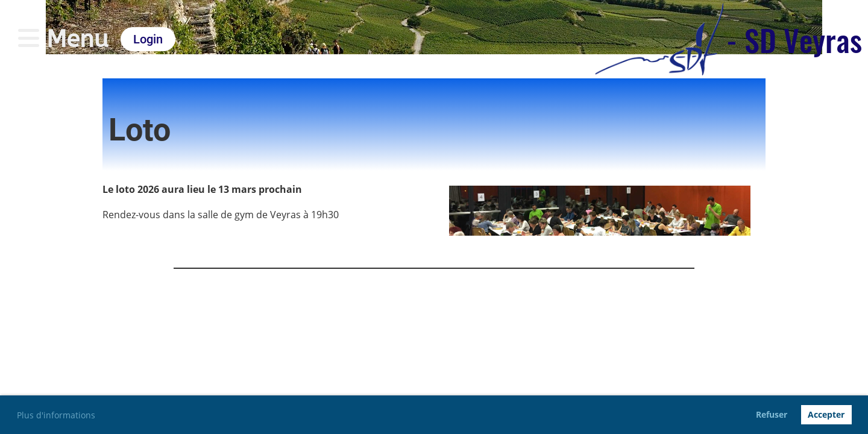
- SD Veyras (794, 39)
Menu (63, 39)
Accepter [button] (826, 414)
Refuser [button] (772, 414)
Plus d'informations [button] (56, 415)
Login (148, 39)
